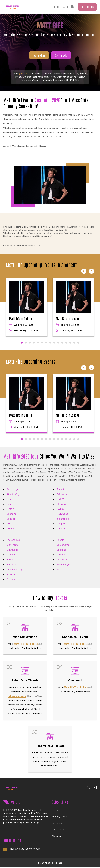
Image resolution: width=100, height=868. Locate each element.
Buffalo (10, 509)
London (61, 529)
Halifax (60, 509)
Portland (11, 579)
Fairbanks (62, 494)
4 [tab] (34, 343)
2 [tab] (26, 343)
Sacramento (63, 545)
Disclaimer (58, 823)
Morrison (11, 555)
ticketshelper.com (17, 696)
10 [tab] (58, 343)
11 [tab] (62, 343)
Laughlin (61, 524)
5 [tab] (38, 343)
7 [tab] (46, 343)
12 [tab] (66, 343)
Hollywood (62, 514)
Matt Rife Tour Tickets (26, 644)
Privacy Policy (60, 817)
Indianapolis (63, 519)
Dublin (10, 524)
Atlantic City (13, 494)
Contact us (58, 830)
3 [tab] (30, 343)
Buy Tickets (61, 55)
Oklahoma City (14, 569)
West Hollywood (65, 564)
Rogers (60, 540)
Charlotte (11, 514)
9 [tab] (54, 343)
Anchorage (12, 489)
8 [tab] (50, 343)
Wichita (61, 569)
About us (57, 836)
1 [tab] (22, 343)
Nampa (10, 560)
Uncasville (62, 560)
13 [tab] (70, 343)
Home (56, 7)
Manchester (13, 545)
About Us (69, 7)
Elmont (60, 489)
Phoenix (11, 574)
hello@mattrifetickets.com (26, 849)
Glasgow (61, 504)
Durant (10, 529)
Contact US (87, 7)
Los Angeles (13, 540)
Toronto (61, 555)
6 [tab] (42, 343)
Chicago (11, 519)
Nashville (11, 564)
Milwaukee (12, 550)
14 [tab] (74, 343)
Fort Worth (62, 499)
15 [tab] (78, 343)
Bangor (10, 499)
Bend (9, 504)
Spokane (61, 550)
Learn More (39, 55)
